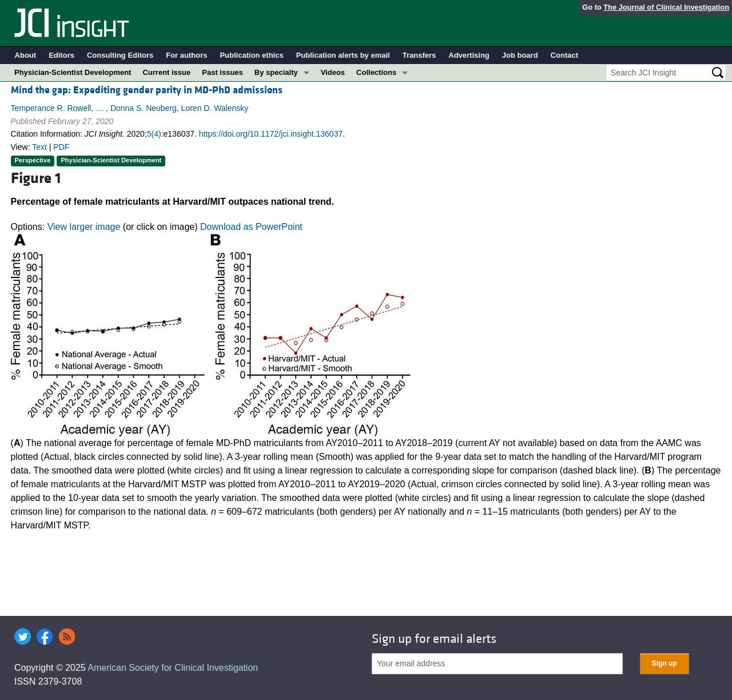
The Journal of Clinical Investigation (666, 7)
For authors (186, 55)
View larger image (84, 227)
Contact (564, 55)
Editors (61, 55)
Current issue (166, 72)
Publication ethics (251, 55)
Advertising (469, 55)
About (26, 55)
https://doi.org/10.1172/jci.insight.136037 (271, 134)
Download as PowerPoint (251, 227)
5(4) (154, 134)
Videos (333, 72)
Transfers (419, 55)
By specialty (276, 72)
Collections (376, 72)
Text (39, 147)
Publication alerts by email (343, 55)
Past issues (222, 72)
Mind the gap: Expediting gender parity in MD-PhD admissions (147, 90)
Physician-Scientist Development (73, 72)
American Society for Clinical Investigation (173, 668)
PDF (61, 147)
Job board (520, 55)
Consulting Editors (120, 55)
